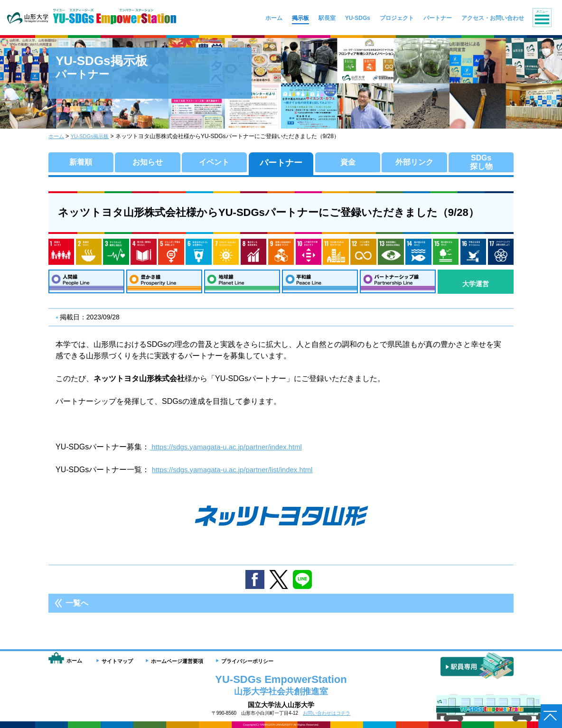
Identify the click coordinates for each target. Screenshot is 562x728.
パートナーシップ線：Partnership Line (398, 284)
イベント (214, 163)
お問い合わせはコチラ (327, 713)
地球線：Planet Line (242, 284)
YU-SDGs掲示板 (93, 136)
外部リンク (414, 163)
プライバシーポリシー (247, 661)
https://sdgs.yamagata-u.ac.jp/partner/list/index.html (239, 474)
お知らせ (148, 163)
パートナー (281, 163)
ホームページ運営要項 (177, 661)
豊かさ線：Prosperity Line (164, 284)
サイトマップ (117, 661)
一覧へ (77, 607)
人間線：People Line (86, 284)
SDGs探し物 (481, 163)
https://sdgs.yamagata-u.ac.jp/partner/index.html (232, 451)
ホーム (57, 136)
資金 (348, 163)
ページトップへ (550, 716)
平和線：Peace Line (320, 284)
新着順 (81, 163)
